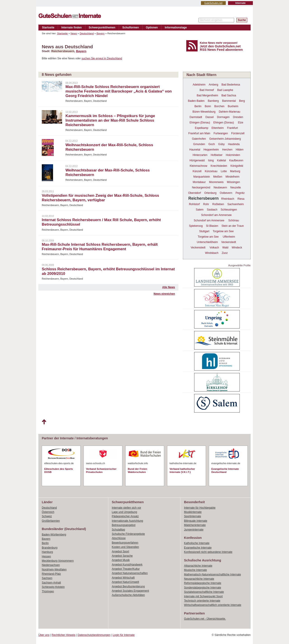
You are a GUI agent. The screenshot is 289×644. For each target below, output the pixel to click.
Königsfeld (237, 166)
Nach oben (44, 422)
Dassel (210, 117)
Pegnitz (240, 193)
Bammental (229, 101)
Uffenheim (229, 237)
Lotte (224, 171)
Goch (212, 144)
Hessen (46, 556)
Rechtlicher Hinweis (64, 635)
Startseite (48, 28)
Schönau (234, 220)
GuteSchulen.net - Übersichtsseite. (205, 619)
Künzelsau (211, 171)
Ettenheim (218, 128)
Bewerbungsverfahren (125, 543)
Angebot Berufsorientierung (128, 586)
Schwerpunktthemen (102, 28)
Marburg (235, 171)
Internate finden (72, 28)
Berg (242, 101)
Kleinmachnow (198, 166)
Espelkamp (202, 128)
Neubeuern (220, 188)
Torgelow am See (223, 231)
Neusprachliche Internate (199, 579)
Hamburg (47, 552)
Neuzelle (236, 188)
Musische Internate (195, 570)
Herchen (227, 150)
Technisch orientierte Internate (202, 601)
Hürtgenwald (197, 160)
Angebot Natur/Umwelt (125, 582)
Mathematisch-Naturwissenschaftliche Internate (212, 575)
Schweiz (47, 516)
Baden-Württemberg (54, 535)
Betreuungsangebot (124, 525)
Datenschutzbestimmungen (94, 635)
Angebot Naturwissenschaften (130, 573)
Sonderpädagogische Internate (203, 588)
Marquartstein (202, 177)
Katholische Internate (197, 543)
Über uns (44, 635)
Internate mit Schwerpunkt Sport (203, 596)
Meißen (218, 177)
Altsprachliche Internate (198, 566)
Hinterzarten (200, 155)
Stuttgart (204, 231)
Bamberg (213, 101)
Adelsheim (199, 85)
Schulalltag (118, 530)
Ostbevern (226, 193)
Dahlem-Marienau (230, 112)
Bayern (101, 33)
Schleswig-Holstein (53, 587)
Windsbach (212, 253)
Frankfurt (233, 128)
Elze (241, 123)
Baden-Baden (196, 101)
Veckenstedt (229, 242)
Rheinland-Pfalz (51, 574)
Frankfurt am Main (199, 133)
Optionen (152, 28)
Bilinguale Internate (196, 521)
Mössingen (233, 182)
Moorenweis (216, 182)
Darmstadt (196, 117)
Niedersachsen (51, 565)
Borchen (219, 106)
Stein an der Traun (233, 226)
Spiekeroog (196, 226)
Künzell (197, 171)
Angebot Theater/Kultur (126, 569)
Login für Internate (124, 635)
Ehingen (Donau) (200, 123)
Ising (211, 160)
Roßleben (218, 204)
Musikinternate (193, 512)
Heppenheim (211, 150)
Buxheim (233, 106)
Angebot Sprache (122, 556)
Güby (221, 144)
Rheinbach (228, 199)
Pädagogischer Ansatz (125, 516)
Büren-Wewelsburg (204, 112)
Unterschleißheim (207, 242)
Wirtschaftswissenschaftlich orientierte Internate (213, 605)
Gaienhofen (199, 139)
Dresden (238, 117)
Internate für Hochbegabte (200, 508)
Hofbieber (217, 155)
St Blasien (212, 226)
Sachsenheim (236, 204)
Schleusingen (229, 210)
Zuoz (225, 253)
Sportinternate (192, 516)
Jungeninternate (194, 530)
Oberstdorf (195, 193)
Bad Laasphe (225, 90)
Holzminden (233, 155)
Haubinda (234, 144)
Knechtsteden (219, 166)
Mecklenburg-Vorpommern (58, 561)
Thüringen (48, 591)
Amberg (213, 85)
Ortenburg (210, 193)
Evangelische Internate (198, 548)
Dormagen (223, 117)
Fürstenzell (238, 133)
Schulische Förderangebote (128, 534)
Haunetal (195, 150)
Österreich (48, 512)
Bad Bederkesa (231, 85)
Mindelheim (232, 177)
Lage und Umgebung (124, 512)
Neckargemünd (201, 188)
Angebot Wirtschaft (123, 578)
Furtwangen (221, 133)
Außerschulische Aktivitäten (128, 595)
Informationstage (176, 28)
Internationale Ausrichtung (127, 521)
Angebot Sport (120, 551)
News (74, 33)
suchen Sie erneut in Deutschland (102, 58)
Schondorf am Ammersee (216, 215)
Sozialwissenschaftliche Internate (204, 592)
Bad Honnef (207, 90)
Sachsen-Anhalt (51, 583)
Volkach (214, 248)
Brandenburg (50, 548)
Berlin (198, 106)
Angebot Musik (121, 560)
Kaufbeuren (236, 160)
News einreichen (164, 294)
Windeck (237, 248)
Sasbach (212, 210)
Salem (200, 210)
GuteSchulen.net (213, 3)
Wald (225, 248)
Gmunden (199, 144)
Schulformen (131, 28)
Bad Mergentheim (207, 95)
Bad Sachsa (229, 95)
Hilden (240, 150)
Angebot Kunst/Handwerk (127, 565)
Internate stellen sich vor (126, 508)
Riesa (241, 199)
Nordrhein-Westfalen (54, 570)
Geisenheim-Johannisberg (225, 139)
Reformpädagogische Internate (203, 583)
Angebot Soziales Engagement (130, 591)
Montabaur (199, 182)
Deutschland (87, 33)
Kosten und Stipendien (125, 547)
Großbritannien (51, 521)
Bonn (208, 106)
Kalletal (221, 160)
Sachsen (47, 578)
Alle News (169, 287)
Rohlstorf (194, 204)
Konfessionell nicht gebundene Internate (208, 552)
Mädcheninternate (195, 525)
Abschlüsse (119, 538)
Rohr (206, 204)
